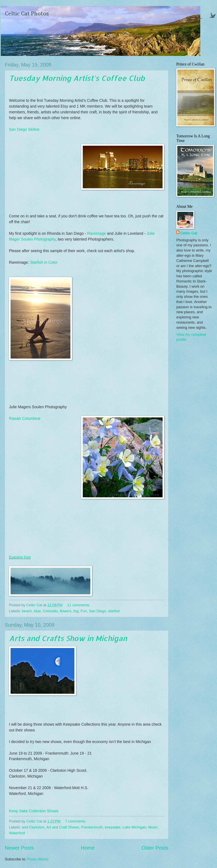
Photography (44, 239)
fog (76, 611)
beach (27, 611)
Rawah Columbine (25, 419)
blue (37, 611)
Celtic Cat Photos (27, 14)
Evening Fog (20, 557)
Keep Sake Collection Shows (34, 811)
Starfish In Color (44, 262)
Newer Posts (19, 848)
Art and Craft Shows (63, 827)
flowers (66, 611)
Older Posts (155, 848)
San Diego (98, 611)
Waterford (17, 833)
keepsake (113, 827)
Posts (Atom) (38, 859)
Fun (84, 611)
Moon (153, 827)
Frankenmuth (92, 827)
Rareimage (97, 233)
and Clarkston (33, 827)
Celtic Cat (189, 233)
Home (88, 848)
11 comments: (79, 605)
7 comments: (76, 821)
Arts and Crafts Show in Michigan (68, 638)
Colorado (50, 611)
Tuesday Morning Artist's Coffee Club (77, 78)
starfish (114, 611)
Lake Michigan (135, 827)
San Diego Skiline (24, 129)
